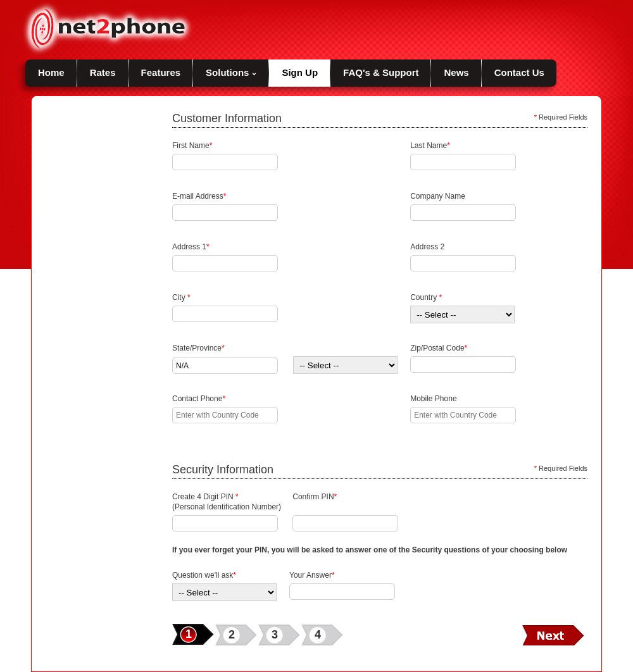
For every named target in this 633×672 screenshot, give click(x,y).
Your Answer (312, 575)
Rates (103, 72)
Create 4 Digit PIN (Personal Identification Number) (227, 502)
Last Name (430, 146)
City (181, 297)
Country (426, 297)
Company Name (438, 196)
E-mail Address (199, 196)
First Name (192, 146)
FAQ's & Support (381, 72)
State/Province (198, 348)
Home (51, 72)
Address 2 (427, 247)
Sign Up (300, 72)
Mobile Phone (433, 399)
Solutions (231, 72)
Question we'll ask (204, 575)
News (456, 72)
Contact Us (519, 72)
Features (161, 72)
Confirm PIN (315, 502)
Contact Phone (199, 399)
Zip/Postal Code (439, 348)
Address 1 (191, 247)
